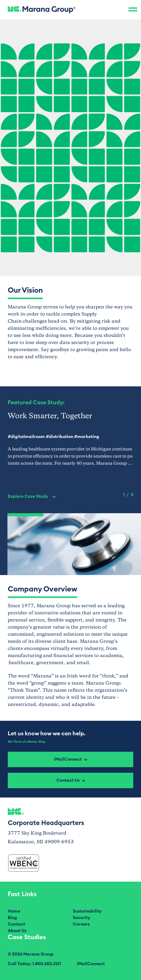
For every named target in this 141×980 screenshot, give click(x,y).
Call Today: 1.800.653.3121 (34, 964)
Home (14, 911)
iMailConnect (91, 964)
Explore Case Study (32, 496)
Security (82, 918)
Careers (81, 924)
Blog (12, 918)
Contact (16, 924)
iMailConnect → (70, 759)
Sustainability (87, 911)
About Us (17, 931)
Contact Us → (71, 780)
